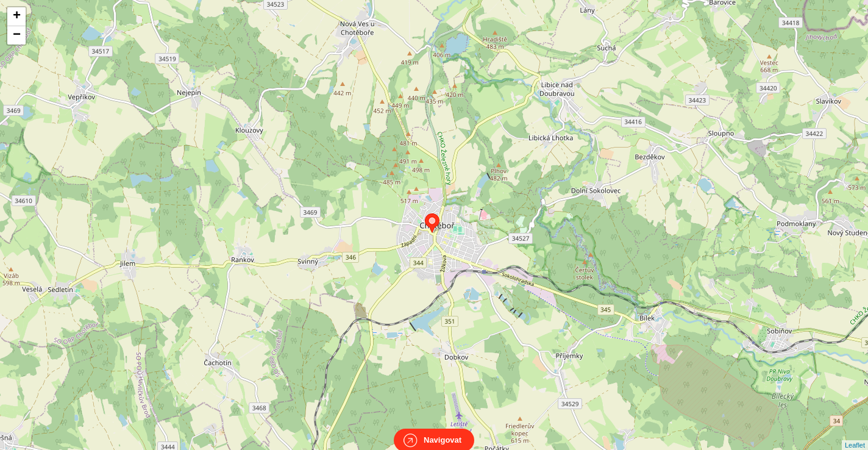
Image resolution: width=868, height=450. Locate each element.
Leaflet (855, 434)
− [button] (17, 35)
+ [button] (17, 16)
